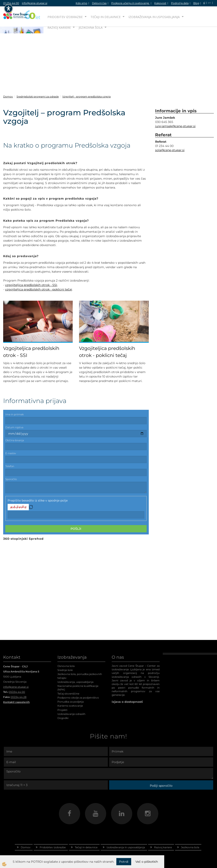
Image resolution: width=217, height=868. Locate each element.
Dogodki (63, 718)
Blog (196, 3)
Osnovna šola (66, 666)
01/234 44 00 (17, 692)
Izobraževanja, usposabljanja (75, 682)
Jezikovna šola (91, 27)
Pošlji (76, 529)
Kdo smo (81, 3)
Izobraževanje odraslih (71, 714)
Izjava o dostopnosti (127, 702)
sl (204, 3)
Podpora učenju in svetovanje (130, 3)
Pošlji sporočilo (161, 786)
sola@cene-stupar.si (170, 150)
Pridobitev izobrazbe (65, 17)
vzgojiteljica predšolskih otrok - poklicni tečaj (39, 289)
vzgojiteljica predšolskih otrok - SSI (31, 285)
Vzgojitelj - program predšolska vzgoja (86, 97)
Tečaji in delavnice (106, 17)
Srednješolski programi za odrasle (38, 97)
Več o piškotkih (147, 862)
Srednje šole (65, 670)
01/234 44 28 (19, 697)
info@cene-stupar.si (35, 3)
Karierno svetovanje (70, 706)
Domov (8, 97)
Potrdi (124, 862)
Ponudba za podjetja (71, 702)
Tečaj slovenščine (68, 694)
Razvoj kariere (59, 27)
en (209, 3)
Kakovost (160, 3)
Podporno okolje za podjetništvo (78, 698)
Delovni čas (99, 3)
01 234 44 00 (11, 3)
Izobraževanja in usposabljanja (154, 17)
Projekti (62, 710)
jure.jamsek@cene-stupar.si (175, 126)
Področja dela (180, 3)
